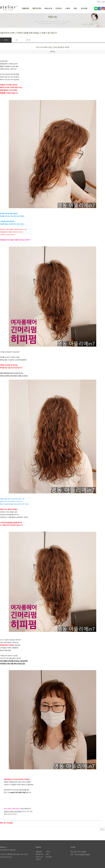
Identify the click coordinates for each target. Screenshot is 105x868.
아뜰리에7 (26, 9)
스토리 (68, 9)
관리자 (103, 2)
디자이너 (59, 9)
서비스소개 (48, 9)
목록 (102, 829)
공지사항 (84, 9)
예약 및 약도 (37, 9)
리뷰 (75, 9)
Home (99, 2)
